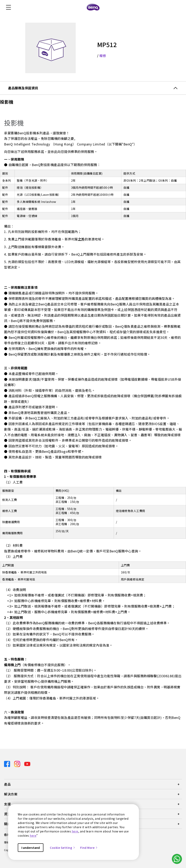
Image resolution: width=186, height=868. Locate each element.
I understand (31, 848)
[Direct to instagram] (18, 764)
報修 (103, 56)
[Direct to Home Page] (93, 7)
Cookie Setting (63, 848)
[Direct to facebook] (7, 764)
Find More (89, 848)
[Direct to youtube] (27, 764)
